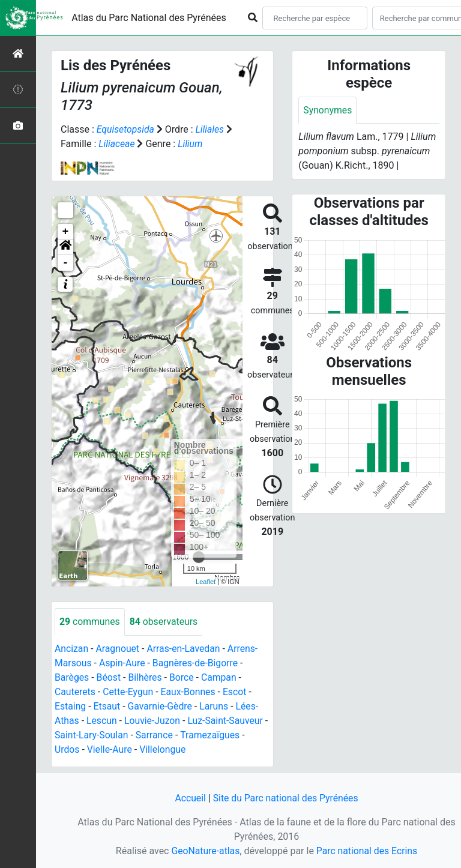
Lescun (102, 721)
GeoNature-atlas (205, 851)
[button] (65, 247)
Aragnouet (118, 649)
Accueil (189, 798)
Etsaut (107, 706)
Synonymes (328, 110)
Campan (221, 677)
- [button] (66, 263)
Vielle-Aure (110, 749)
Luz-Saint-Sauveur (227, 721)
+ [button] (66, 232)
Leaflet (206, 582)
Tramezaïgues (217, 735)
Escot (237, 692)
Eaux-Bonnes (190, 692)
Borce (183, 677)
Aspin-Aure (123, 663)
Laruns (216, 706)
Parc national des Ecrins (367, 851)
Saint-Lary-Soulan (97, 735)
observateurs (165, 622)
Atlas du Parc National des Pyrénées (149, 18)
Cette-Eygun (129, 692)
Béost (110, 677)
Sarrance (161, 735)
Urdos (67, 749)
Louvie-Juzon (153, 721)
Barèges (72, 677)
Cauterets (75, 692)
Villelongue (164, 749)
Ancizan (72, 649)
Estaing (71, 706)
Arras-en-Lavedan (185, 649)
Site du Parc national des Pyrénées (286, 798)
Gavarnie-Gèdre (161, 706)
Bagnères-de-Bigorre (197, 663)
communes (90, 622)
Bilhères (146, 677)
